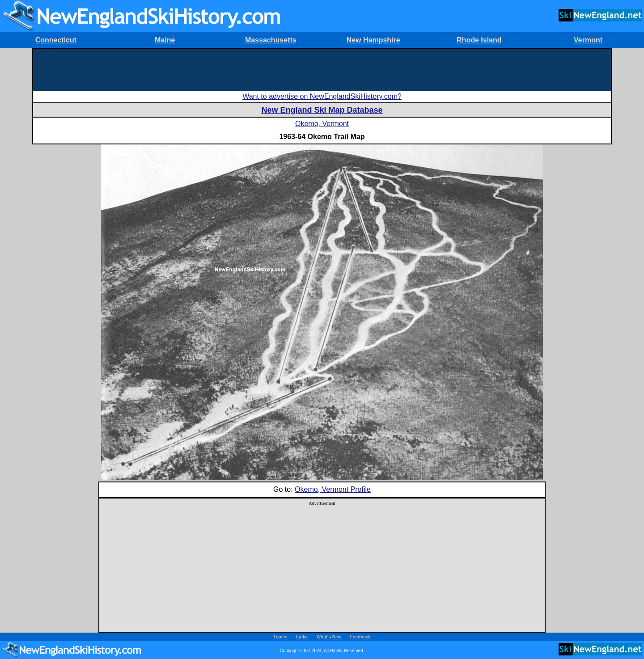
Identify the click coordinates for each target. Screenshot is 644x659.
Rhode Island (479, 40)
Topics (280, 637)
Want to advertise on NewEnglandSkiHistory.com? (322, 96)
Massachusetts (271, 40)
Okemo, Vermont (322, 124)
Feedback (360, 637)
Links (302, 637)
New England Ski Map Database (322, 110)
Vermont (588, 40)
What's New (329, 637)
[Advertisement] (322, 69)
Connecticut (56, 40)
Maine (165, 40)
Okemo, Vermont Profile (333, 489)
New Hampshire (373, 40)
